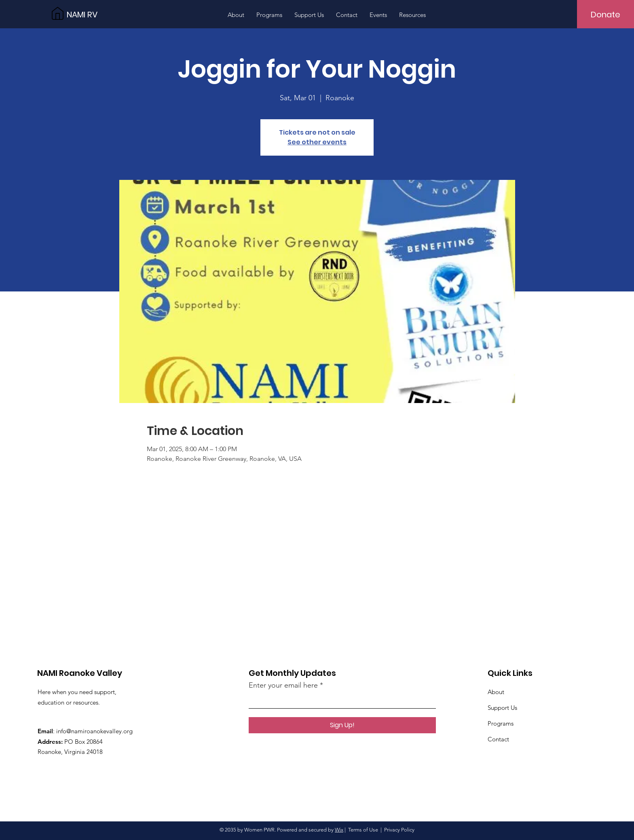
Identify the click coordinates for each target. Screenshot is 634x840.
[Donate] (605, 15)
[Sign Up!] (342, 725)
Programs (501, 723)
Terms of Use (363, 830)
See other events (317, 142)
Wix (339, 830)
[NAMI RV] (103, 14)
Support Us (502, 708)
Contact (498, 739)
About (496, 692)
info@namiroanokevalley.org (94, 731)
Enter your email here (283, 685)
